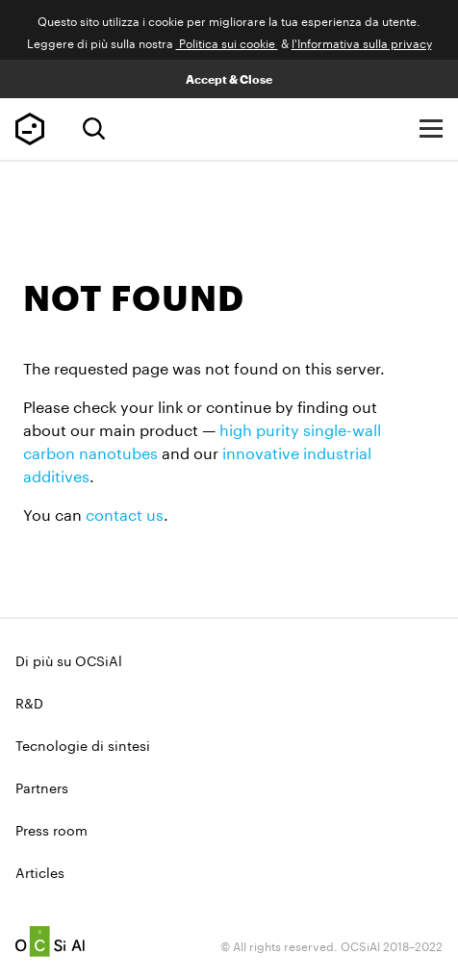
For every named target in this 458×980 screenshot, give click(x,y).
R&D (29, 702)
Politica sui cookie (227, 42)
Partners (42, 787)
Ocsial (50, 941)
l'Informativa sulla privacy (362, 42)
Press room (51, 829)
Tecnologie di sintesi (83, 744)
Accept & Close (229, 79)
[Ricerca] (94, 129)
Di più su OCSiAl (69, 659)
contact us (125, 513)
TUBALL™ (30, 129)
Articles (40, 871)
